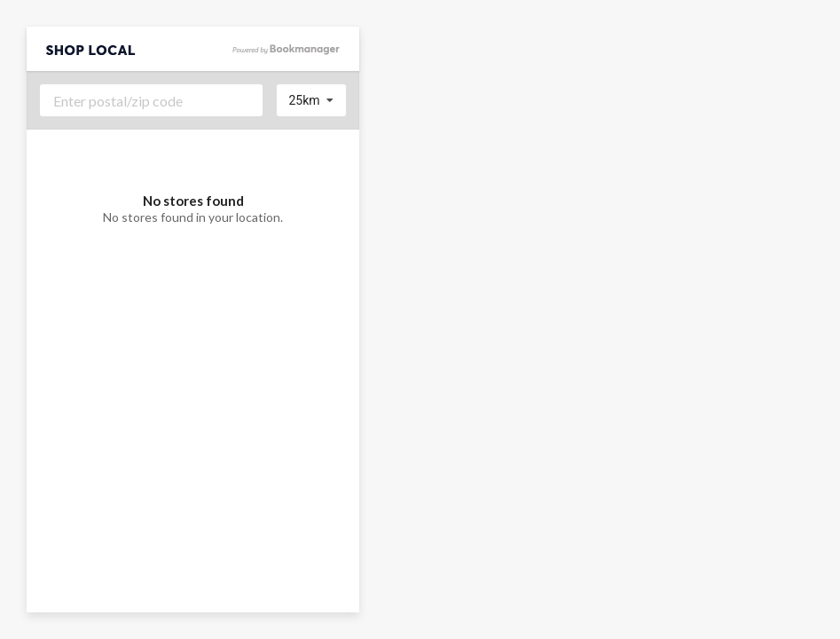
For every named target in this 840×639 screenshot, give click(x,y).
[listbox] (312, 100)
